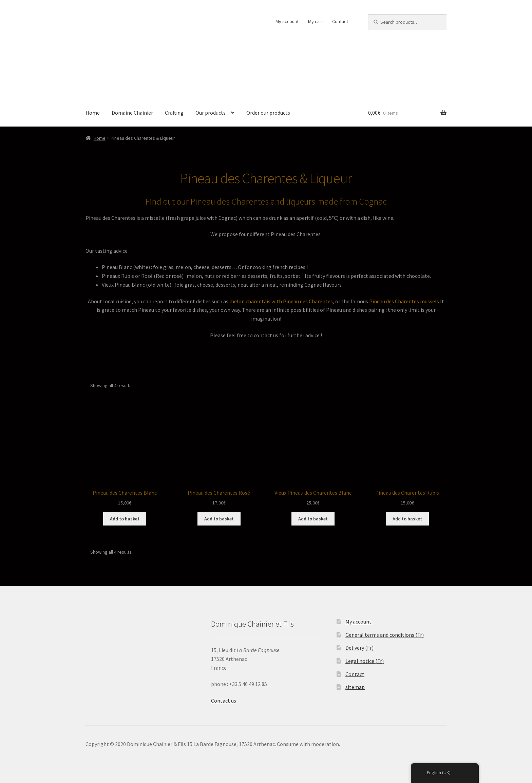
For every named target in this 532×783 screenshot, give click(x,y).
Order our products (268, 113)
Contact (340, 21)
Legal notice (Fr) (365, 661)
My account (287, 21)
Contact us (224, 701)
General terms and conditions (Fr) (385, 635)
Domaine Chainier (132, 113)
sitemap (355, 687)
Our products (211, 113)
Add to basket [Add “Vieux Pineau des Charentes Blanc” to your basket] (313, 519)
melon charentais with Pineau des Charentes (281, 301)
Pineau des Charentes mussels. (405, 301)
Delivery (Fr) (359, 648)
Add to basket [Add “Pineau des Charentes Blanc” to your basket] (125, 519)
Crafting (174, 113)
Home (93, 113)
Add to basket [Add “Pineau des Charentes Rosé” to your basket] (219, 519)
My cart (316, 21)
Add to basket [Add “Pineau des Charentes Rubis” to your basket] (407, 519)
